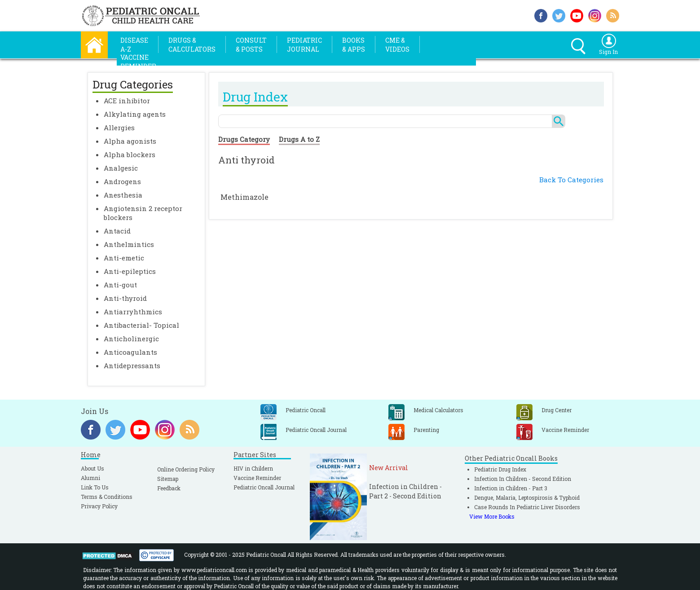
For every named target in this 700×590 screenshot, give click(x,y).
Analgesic (121, 168)
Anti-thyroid (125, 298)
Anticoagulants (130, 352)
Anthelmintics (129, 244)
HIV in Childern (253, 468)
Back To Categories (571, 180)
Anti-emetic (124, 258)
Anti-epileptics (130, 271)
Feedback (169, 488)
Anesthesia (123, 195)
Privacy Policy (99, 506)
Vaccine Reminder (257, 478)
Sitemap (168, 479)
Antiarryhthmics (133, 312)
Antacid (117, 231)
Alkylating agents (135, 114)
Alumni (90, 478)
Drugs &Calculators (192, 45)
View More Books (492, 516)
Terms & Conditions (107, 497)
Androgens (122, 181)
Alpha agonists (130, 141)
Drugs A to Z (299, 139)
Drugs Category (244, 139)
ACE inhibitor (127, 101)
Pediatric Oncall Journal (264, 487)
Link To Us (95, 487)
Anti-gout (120, 285)
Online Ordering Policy (186, 469)
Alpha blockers (130, 154)
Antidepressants (132, 365)
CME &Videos (397, 45)
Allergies (119, 128)
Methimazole (244, 197)
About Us (92, 468)
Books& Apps (354, 45)
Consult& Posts (251, 45)
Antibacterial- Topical (141, 325)
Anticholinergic (131, 339)
